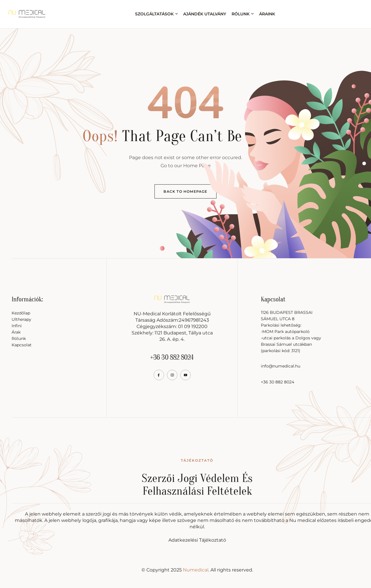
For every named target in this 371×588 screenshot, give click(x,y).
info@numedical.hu (281, 366)
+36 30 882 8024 (172, 357)
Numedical (196, 570)
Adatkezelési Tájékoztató (197, 540)
